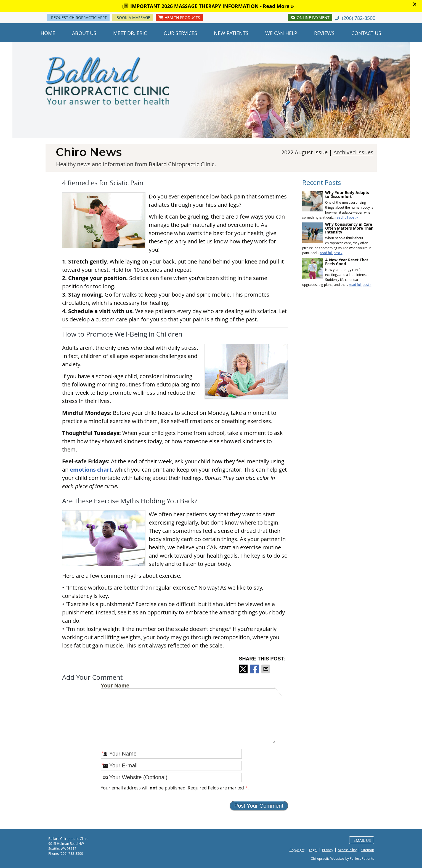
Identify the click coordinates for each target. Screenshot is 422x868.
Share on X (244, 669)
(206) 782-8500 (359, 18)
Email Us (362, 840)
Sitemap (368, 850)
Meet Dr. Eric (130, 33)
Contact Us (366, 33)
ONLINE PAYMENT (310, 18)
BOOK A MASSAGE (133, 18)
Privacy (328, 850)
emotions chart (91, 470)
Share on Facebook (255, 669)
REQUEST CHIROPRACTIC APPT (79, 18)
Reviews (324, 33)
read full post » (347, 217)
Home (48, 33)
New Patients (231, 33)
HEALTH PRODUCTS (179, 18)
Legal (313, 850)
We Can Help (281, 33)
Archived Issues (353, 152)
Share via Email (266, 669)
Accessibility (347, 850)
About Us (84, 33)
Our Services (180, 33)
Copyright (297, 850)
